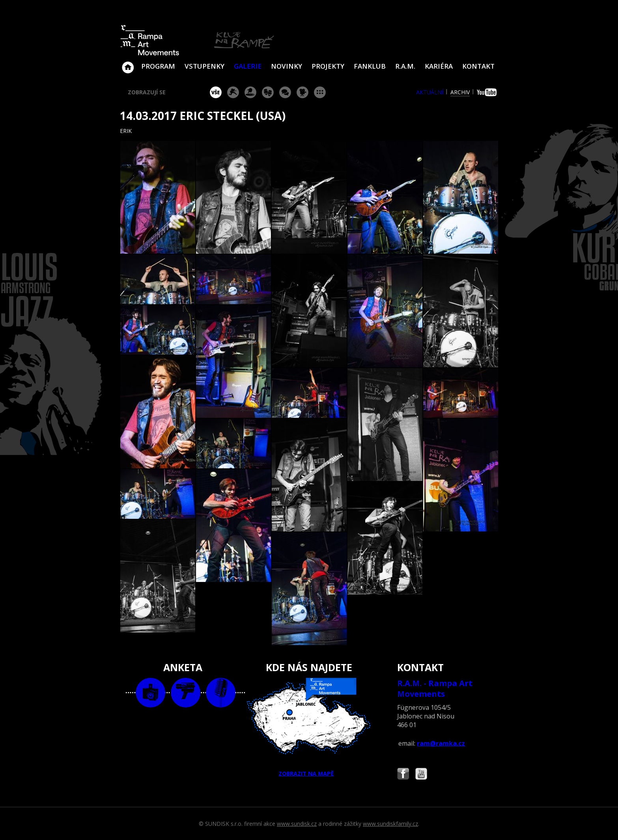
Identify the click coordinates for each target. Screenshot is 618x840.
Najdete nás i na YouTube (421, 775)
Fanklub (370, 66)
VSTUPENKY (204, 66)
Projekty (328, 66)
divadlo (268, 92)
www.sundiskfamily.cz (390, 824)
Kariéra (439, 66)
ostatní (320, 92)
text (221, 693)
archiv (460, 92)
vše (216, 92)
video (186, 693)
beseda (285, 92)
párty (250, 92)
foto (150, 693)
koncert (233, 92)
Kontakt (478, 66)
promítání (302, 92)
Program (158, 66)
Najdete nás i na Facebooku (403, 775)
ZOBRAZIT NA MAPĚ (309, 728)
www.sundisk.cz (297, 824)
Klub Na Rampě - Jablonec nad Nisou (128, 64)
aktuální (430, 92)
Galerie (248, 66)
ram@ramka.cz (441, 743)
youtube (488, 92)
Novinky (287, 66)
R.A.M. (405, 66)
